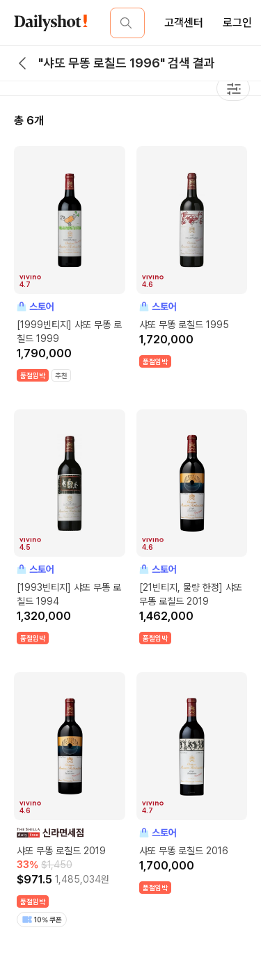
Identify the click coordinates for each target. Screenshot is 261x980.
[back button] (22, 63)
